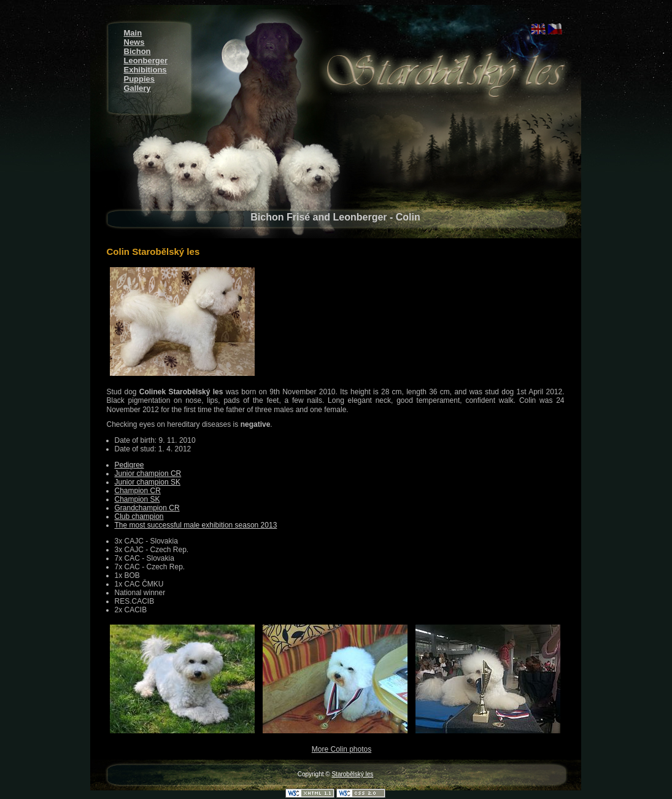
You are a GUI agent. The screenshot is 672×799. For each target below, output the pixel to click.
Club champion (139, 516)
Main (133, 33)
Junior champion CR (148, 474)
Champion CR (138, 491)
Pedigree (129, 465)
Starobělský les (352, 774)
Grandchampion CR (147, 508)
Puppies (140, 79)
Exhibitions (145, 70)
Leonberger (146, 60)
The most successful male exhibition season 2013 (196, 525)
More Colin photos (342, 749)
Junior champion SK (148, 482)
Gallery (137, 88)
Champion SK (137, 499)
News (134, 42)
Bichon (137, 51)
